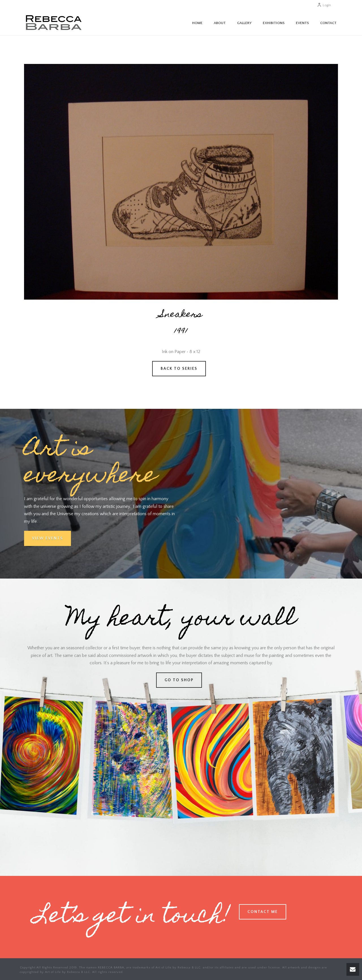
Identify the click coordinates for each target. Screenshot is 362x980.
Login (324, 5)
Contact (328, 23)
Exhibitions (274, 23)
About (220, 23)
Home (197, 23)
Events (302, 23)
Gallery (244, 23)
